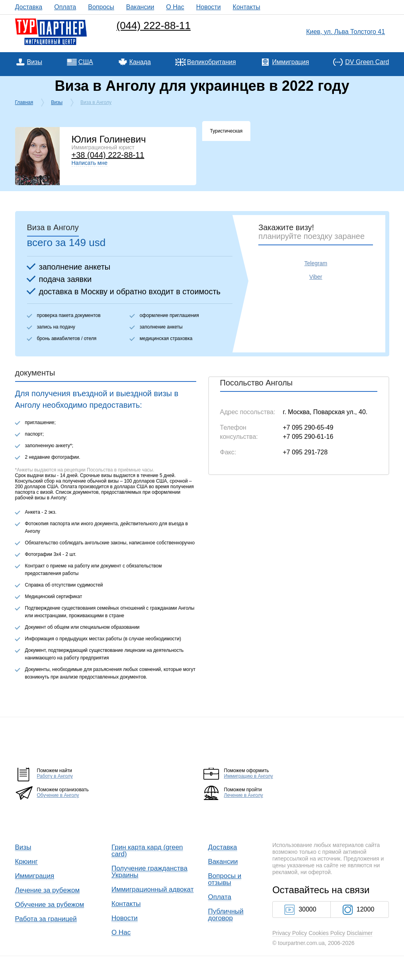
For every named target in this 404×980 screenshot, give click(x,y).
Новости (209, 7)
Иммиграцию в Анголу (249, 776)
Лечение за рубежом (48, 890)
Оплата (65, 7)
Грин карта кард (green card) (147, 851)
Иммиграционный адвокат (152, 889)
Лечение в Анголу (244, 795)
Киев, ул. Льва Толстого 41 (345, 32)
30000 (301, 909)
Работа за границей (46, 919)
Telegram (316, 263)
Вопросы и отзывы (225, 879)
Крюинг (26, 862)
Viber (316, 277)
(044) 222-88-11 (154, 25)
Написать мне (90, 163)
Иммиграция (290, 62)
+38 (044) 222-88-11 (108, 155)
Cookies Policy (327, 933)
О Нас (175, 7)
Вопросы (101, 7)
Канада (140, 62)
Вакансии (140, 7)
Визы (35, 62)
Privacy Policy (290, 933)
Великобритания (212, 62)
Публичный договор (226, 915)
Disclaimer (360, 933)
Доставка (29, 7)
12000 (359, 909)
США (86, 62)
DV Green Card (367, 62)
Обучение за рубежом (50, 905)
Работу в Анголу (55, 776)
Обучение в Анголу (58, 795)
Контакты (247, 7)
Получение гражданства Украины (149, 872)
